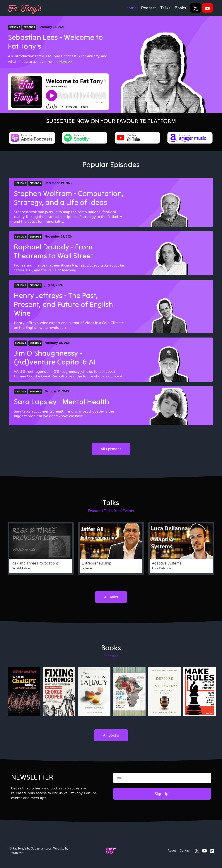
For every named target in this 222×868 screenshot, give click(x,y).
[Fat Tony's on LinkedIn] (212, 850)
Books (180, 8)
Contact (185, 850)
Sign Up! (162, 794)
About (172, 850)
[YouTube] (207, 8)
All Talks (111, 597)
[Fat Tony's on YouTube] (204, 850)
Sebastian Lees (41, 848)
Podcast (148, 8)
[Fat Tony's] (25, 8)
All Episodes (111, 449)
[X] (196, 8)
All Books (111, 735)
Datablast (16, 853)
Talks (165, 8)
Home (131, 8)
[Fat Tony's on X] (197, 850)
